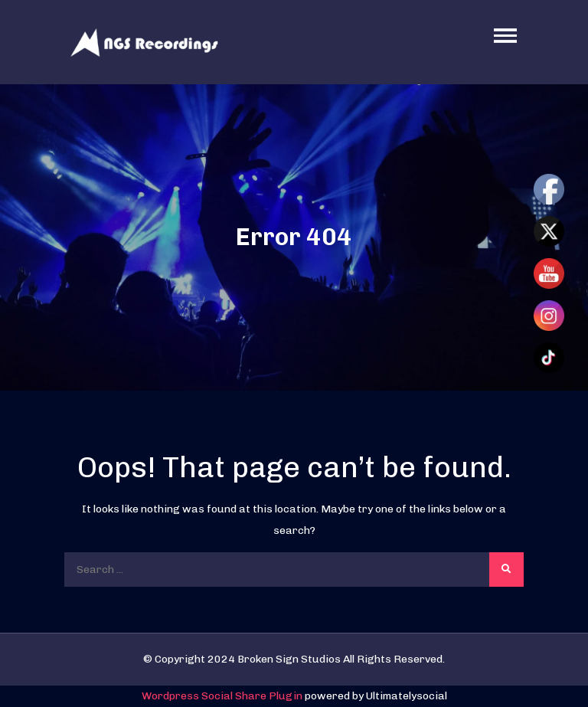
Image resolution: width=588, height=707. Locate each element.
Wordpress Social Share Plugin (223, 696)
